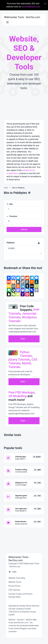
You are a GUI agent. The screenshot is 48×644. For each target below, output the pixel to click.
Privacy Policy (14, 586)
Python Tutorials (26, 354)
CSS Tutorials (14, 590)
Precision (12, 216)
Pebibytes (11, 243)
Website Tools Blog (17, 578)
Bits (10, 204)
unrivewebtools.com (31, 7)
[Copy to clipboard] (39, 243)
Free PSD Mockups (21, 392)
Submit (24, 229)
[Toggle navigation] (7, 22)
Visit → (24, 339)
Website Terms (15, 582)
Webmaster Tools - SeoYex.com (22, 17)
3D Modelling (18, 396)
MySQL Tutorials (20, 365)
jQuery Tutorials (19, 360)
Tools (6, 188)
